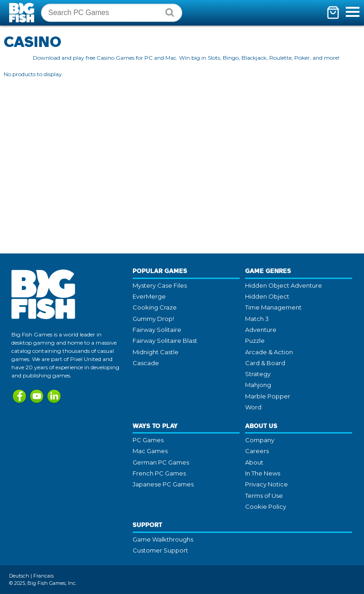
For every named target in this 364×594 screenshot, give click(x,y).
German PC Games (161, 462)
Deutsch (19, 576)
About (254, 462)
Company (260, 440)
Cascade (146, 363)
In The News (263, 473)
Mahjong (258, 385)
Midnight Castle (156, 352)
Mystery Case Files (160, 285)
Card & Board (265, 363)
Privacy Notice (267, 484)
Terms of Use (264, 496)
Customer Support (160, 550)
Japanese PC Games (163, 484)
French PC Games (159, 473)
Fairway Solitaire (157, 330)
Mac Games (150, 451)
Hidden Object (267, 296)
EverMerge (149, 296)
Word (253, 407)
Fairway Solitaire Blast (165, 341)
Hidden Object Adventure (284, 285)
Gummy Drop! (153, 319)
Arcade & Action (269, 352)
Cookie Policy (266, 506)
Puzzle (255, 341)
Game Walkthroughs (163, 539)
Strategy (258, 374)
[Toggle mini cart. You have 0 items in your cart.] (333, 13)
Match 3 (257, 319)
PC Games (148, 440)
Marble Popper (268, 396)
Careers (257, 451)
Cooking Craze (155, 307)
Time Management (273, 307)
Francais (44, 576)
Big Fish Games (23, 13)
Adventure (261, 330)
